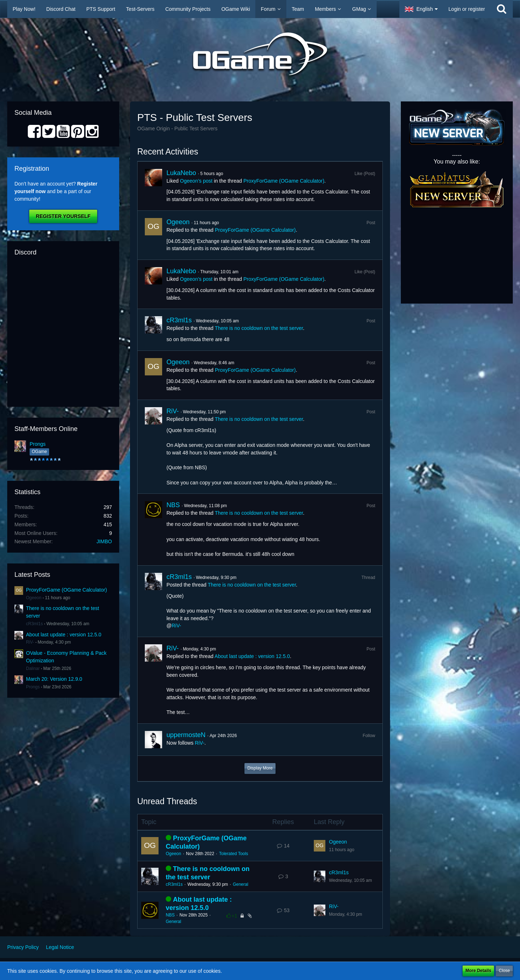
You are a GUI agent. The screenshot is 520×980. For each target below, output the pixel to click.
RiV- (30, 642)
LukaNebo (181, 173)
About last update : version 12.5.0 (64, 635)
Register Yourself (63, 216)
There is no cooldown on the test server (259, 328)
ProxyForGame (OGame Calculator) (66, 590)
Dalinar (33, 668)
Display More (260, 768)
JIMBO (104, 541)
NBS (173, 505)
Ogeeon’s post (196, 181)
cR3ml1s (34, 624)
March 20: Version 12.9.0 (54, 679)
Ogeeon (34, 598)
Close (504, 971)
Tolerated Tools (233, 854)
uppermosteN (186, 735)
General (241, 884)
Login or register (467, 9)
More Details (478, 971)
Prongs (38, 444)
